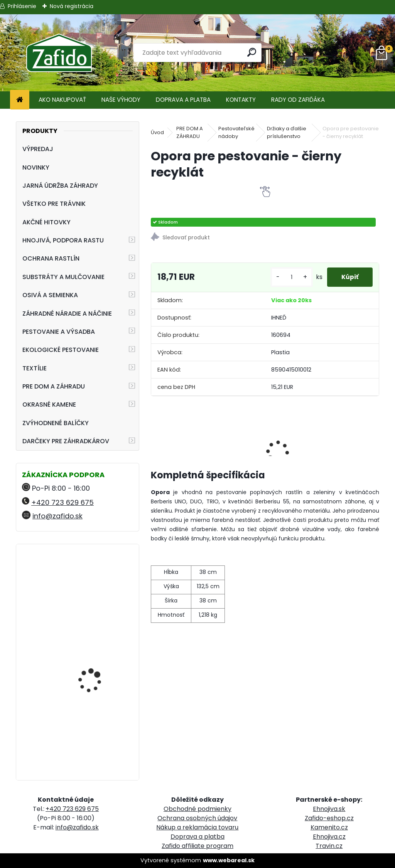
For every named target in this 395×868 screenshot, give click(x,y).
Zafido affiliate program (197, 846)
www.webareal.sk (229, 860)
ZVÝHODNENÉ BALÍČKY (56, 423)
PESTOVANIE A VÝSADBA (59, 332)
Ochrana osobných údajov (197, 818)
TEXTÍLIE (35, 368)
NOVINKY (36, 167)
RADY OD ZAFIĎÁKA (298, 100)
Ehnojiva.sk (329, 809)
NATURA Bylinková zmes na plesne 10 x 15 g (98, 659)
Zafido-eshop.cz (329, 818)
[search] (252, 52)
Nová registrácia (72, 6)
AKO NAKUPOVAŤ (62, 100)
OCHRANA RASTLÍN (51, 258)
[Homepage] (20, 100)
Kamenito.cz (329, 827)
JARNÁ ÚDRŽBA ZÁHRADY (60, 186)
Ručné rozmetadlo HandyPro (91, 599)
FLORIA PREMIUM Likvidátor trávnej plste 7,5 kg (97, 730)
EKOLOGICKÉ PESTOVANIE (61, 350)
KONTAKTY (241, 100)
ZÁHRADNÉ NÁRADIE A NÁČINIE (67, 314)
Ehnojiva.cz (329, 837)
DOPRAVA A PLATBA (183, 100)
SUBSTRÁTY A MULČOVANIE (63, 277)
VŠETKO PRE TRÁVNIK (54, 204)
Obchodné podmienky (197, 809)
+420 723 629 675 (62, 502)
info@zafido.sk (57, 516)
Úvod (157, 132)
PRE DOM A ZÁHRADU (54, 386)
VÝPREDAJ (38, 149)
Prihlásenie (22, 6)
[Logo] (59, 53)
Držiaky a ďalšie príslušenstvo (287, 132)
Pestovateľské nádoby (236, 132)
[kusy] (289, 277)
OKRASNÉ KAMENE (49, 405)
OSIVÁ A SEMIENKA (50, 295)
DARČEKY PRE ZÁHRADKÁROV (66, 441)
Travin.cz (329, 846)
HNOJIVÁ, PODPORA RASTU (63, 240)
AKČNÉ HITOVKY (46, 222)
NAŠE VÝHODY (121, 100)
